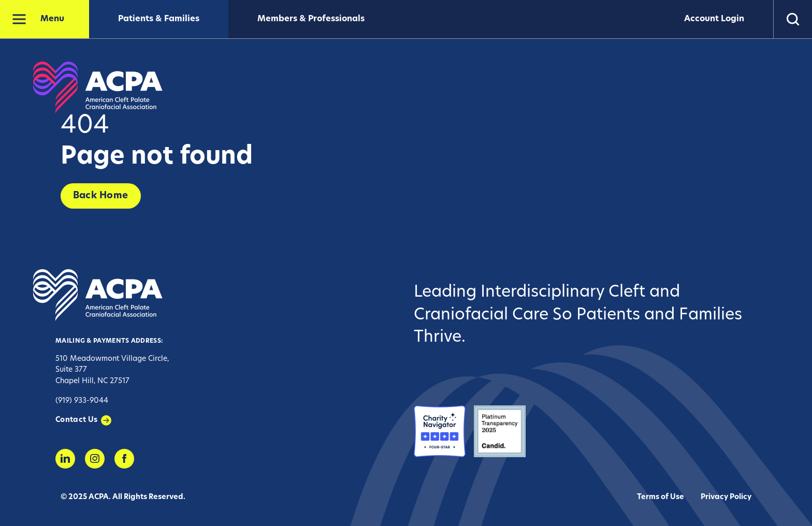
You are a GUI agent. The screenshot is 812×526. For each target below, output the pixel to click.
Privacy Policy (726, 497)
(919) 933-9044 (82, 401)
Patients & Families (159, 19)
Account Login (714, 19)
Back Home (101, 196)
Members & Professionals (311, 19)
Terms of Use (661, 497)
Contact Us (77, 420)
